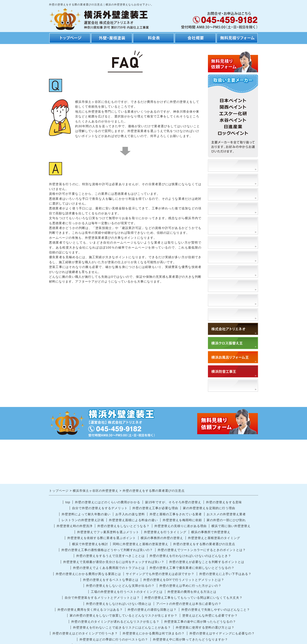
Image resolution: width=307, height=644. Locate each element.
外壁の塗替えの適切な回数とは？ (152, 610)
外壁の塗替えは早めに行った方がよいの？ (190, 586)
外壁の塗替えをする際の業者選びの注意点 (204, 544)
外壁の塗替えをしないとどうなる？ (123, 526)
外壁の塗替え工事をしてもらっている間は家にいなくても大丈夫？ (194, 598)
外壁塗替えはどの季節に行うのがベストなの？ (114, 639)
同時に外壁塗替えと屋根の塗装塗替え (141, 544)
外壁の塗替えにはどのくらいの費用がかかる (108, 502)
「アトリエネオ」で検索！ (233, 386)
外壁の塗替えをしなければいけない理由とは (119, 604)
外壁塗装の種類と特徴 (230, 243)
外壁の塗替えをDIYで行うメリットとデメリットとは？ (184, 580)
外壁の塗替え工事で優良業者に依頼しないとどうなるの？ (192, 568)
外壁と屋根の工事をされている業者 (176, 514)
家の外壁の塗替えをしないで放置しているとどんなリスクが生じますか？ (124, 615)
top (68, 502)
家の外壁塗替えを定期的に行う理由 (209, 508)
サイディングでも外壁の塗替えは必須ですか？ (160, 574)
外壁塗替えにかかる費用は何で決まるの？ (154, 633)
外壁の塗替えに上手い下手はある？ (225, 574)
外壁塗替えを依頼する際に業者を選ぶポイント (102, 538)
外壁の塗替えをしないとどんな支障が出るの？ (120, 586)
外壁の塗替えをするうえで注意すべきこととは (110, 556)
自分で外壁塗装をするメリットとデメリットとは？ (102, 598)
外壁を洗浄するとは (228, 300)
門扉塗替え (220, 271)
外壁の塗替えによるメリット (233, 226)
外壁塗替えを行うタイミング (165, 532)
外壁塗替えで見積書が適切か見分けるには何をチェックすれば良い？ (114, 562)
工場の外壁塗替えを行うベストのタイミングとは (127, 592)
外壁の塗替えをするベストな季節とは (111, 580)
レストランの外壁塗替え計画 (83, 520)
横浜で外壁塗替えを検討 (90, 544)
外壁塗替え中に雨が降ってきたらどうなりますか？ (190, 639)
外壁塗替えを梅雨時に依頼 (182, 520)
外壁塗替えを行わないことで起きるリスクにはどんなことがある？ (122, 627)
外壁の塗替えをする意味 (224, 502)
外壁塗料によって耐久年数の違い (86, 514)
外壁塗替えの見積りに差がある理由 (180, 526)
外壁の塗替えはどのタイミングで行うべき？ (85, 633)
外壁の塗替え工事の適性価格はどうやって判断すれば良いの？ (107, 550)
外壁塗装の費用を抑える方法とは (192, 592)
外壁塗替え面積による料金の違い (133, 520)
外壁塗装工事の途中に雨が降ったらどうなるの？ (200, 622)
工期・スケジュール (228, 209)
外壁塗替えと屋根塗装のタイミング (214, 538)
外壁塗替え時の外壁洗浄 (75, 526)
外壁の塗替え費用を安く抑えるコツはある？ (90, 610)
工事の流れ (220, 194)
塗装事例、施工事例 (228, 165)
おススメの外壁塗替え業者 (226, 514)
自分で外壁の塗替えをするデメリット (100, 508)
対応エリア (220, 314)
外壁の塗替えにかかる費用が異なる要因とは (88, 574)
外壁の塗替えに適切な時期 (233, 257)
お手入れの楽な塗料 (130, 514)
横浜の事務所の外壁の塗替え (162, 538)
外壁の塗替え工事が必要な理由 (155, 508)
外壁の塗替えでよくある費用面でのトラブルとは (109, 568)
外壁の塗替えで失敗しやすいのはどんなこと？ (216, 610)
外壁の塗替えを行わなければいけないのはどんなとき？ (190, 556)
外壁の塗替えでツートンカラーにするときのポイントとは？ (202, 550)
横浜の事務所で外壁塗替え (211, 532)
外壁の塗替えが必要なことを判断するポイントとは (207, 562)
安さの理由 (220, 180)
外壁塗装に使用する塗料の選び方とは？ (205, 627)
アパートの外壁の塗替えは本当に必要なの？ (189, 604)
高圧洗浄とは (222, 286)
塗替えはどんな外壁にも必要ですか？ (210, 615)
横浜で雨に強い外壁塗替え (231, 526)
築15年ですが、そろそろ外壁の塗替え (173, 502)
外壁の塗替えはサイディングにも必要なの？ (222, 633)
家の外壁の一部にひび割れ (226, 520)
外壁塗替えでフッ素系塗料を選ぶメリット (108, 532)
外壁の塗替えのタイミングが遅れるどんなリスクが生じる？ (115, 622)
